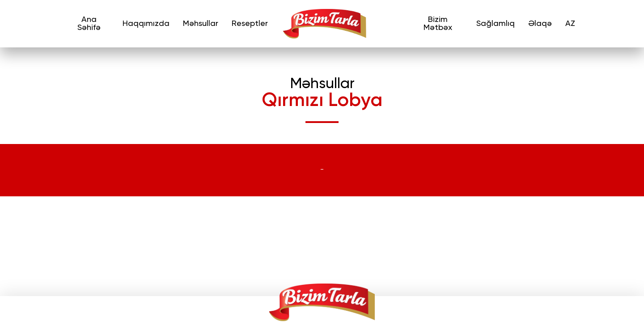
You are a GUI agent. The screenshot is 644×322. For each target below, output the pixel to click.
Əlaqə (540, 24)
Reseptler (250, 24)
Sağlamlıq (496, 24)
